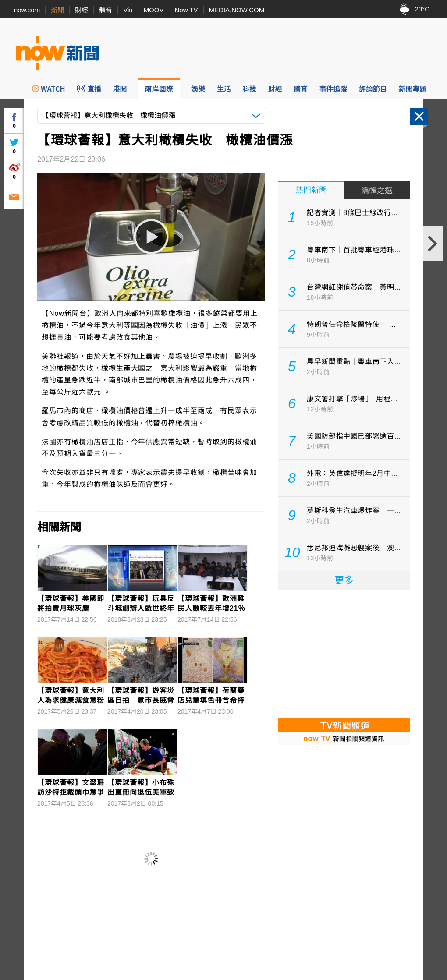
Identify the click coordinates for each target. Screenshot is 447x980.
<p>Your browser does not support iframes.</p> (344, 653)
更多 (344, 580)
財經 (82, 10)
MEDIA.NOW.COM (237, 10)
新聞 (57, 10)
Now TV (186, 10)
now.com (27, 10)
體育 (106, 10)
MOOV (154, 10)
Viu (128, 10)
